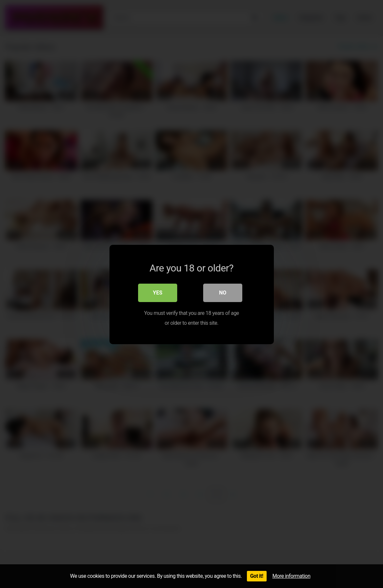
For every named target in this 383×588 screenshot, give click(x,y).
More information (291, 576)
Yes (158, 292)
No (223, 292)
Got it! (257, 576)
